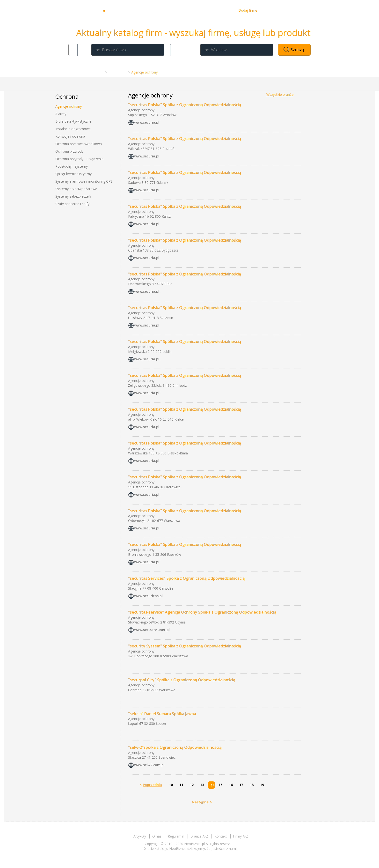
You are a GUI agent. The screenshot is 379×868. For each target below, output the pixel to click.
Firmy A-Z (241, 836)
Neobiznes (122, 10)
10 (171, 785)
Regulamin (176, 836)
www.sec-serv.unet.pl (152, 630)
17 (241, 785)
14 (212, 785)
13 (202, 785)
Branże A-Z (117, 72)
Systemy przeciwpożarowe (76, 189)
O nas (206, 10)
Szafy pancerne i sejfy (72, 204)
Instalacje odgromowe (73, 129)
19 (262, 785)
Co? (84, 50)
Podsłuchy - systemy (72, 166)
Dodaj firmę (248, 10)
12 (192, 785)
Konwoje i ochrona (70, 136)
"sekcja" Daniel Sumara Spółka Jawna (162, 714)
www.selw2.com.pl (149, 765)
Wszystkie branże (280, 94)
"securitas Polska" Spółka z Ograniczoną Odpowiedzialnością (185, 105)
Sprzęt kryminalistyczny (73, 174)
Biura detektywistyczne (73, 121)
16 (231, 785)
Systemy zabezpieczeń (73, 196)
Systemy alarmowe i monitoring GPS (84, 181)
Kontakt (224, 10)
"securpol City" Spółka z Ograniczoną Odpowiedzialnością (182, 680)
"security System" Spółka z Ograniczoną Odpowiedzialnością (185, 646)
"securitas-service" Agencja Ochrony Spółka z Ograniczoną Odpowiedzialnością (202, 612)
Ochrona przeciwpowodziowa (79, 144)
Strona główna (91, 72)
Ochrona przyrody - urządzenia (79, 159)
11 (181, 785)
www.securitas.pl (148, 596)
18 (252, 785)
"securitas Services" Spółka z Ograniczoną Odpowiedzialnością (186, 578)
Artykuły (187, 10)
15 (220, 785)
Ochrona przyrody (69, 151)
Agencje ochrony (69, 106)
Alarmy (61, 114)
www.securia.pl (147, 122)
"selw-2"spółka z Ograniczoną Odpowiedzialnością (175, 747)
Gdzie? (189, 50)
